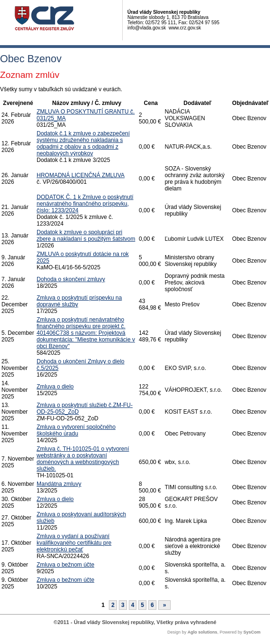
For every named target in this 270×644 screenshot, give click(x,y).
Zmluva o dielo (55, 387)
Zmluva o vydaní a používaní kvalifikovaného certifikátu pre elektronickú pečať (74, 543)
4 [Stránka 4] (133, 605)
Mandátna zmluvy (59, 484)
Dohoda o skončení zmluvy (71, 279)
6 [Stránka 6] (152, 605)
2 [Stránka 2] (113, 605)
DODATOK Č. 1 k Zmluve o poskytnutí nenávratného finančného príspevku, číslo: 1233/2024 (85, 204)
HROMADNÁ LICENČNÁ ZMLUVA (81, 175)
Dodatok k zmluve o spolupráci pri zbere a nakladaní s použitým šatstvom (86, 236)
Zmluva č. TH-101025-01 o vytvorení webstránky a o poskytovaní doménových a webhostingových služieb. (83, 459)
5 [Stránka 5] (142, 605)
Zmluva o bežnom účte (65, 565)
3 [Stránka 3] (123, 605)
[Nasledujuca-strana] (165, 605)
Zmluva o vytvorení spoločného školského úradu (76, 430)
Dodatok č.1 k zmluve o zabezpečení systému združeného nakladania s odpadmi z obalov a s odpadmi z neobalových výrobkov (83, 143)
